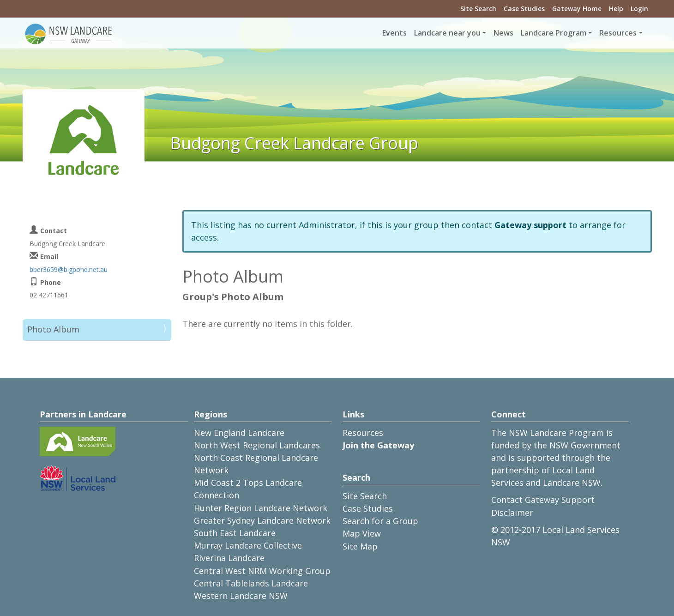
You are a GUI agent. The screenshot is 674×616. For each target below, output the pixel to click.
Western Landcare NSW (241, 596)
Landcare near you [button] (447, 33)
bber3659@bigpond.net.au (69, 269)
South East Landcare (235, 533)
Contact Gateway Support (543, 500)
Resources (363, 433)
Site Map (360, 546)
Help (616, 9)
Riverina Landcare (229, 558)
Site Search (478, 9)
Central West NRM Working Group (262, 571)
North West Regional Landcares (257, 445)
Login (639, 9)
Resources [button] (618, 33)
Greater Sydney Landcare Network (262, 520)
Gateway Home (577, 9)
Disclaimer (512, 513)
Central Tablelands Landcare (251, 583)
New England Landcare (239, 433)
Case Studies (524, 9)
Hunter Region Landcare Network (261, 508)
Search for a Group (380, 521)
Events (394, 33)
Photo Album (53, 329)
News (503, 33)
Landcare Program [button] (554, 33)
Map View (362, 533)
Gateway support (530, 225)
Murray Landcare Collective (248, 545)
